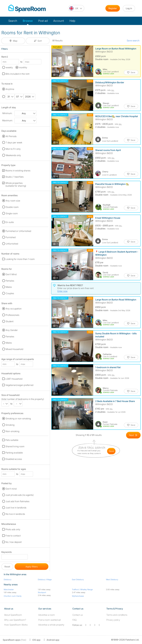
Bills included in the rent (17, 74)
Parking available (14, 453)
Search (13, 21)
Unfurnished (12, 244)
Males (9, 287)
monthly (23, 67)
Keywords (7, 552)
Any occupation (14, 309)
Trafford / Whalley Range (82, 589)
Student (10, 321)
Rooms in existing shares (18, 171)
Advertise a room (47, 615)
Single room (12, 213)
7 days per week (14, 143)
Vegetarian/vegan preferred (19, 385)
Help (72, 21)
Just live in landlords (16, 508)
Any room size (13, 201)
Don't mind (11, 489)
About (13, 615)
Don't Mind (11, 274)
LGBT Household (14, 379)
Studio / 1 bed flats (14, 177)
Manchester (9, 589)
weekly (9, 67)
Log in (129, 8)
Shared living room (15, 446)
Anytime (10, 89)
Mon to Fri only (13, 149)
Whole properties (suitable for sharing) (16, 184)
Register (113, 8)
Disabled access (14, 459)
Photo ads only (13, 529)
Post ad (43, 21)
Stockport (42, 592)
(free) (14, 640)
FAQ (74, 620)
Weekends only (13, 155)
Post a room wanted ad (49, 620)
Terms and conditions (117, 615)
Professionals (12, 315)
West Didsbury (112, 579)
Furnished (11, 237)
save (111, 451)
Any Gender (12, 330)
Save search (133, 41)
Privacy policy (113, 620)
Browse (28, 21)
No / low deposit (14, 542)
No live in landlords (15, 514)
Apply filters (32, 567)
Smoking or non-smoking (18, 419)
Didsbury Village (45, 579)
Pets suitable (12, 440)
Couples (10, 293)
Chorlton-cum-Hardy (13, 596)
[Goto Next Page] (133, 435)
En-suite (10, 222)
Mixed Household (14, 349)
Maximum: (7, 120)
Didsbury (8, 579)
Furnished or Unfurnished (18, 231)
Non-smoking (12, 431)
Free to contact (13, 536)
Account (59, 21)
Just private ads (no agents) (20, 495)
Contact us (78, 615)
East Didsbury (78, 579)
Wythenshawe (78, 596)
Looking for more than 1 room (20, 259)
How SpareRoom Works (16, 625)
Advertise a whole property (51, 625)
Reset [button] (7, 567)
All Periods (11, 136)
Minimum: (7, 113)
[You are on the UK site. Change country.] (76, 8)
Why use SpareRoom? (15, 620)
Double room (12, 207)
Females (10, 281)
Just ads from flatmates (18, 501)
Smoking (10, 425)
